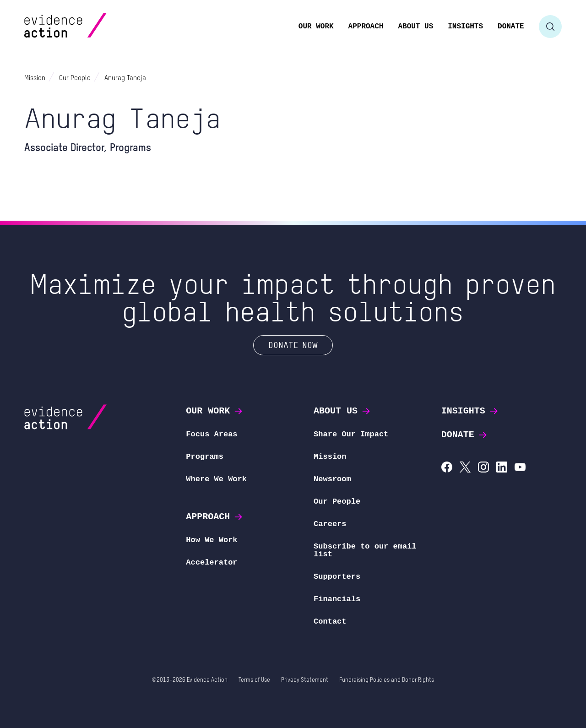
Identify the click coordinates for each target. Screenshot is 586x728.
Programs (205, 457)
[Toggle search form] (550, 27)
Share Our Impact (351, 434)
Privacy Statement (305, 680)
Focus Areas (212, 434)
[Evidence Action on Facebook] (447, 468)
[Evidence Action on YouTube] (520, 468)
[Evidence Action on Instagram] (483, 468)
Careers (330, 524)
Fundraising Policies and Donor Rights (387, 680)
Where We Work (216, 479)
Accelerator (212, 562)
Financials (337, 599)
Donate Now (293, 345)
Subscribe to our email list (365, 550)
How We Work (212, 540)
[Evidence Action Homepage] (83, 26)
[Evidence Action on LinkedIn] (502, 468)
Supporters (337, 577)
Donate (465, 435)
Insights (470, 411)
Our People (337, 502)
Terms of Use (254, 680)
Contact (330, 622)
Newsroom (332, 479)
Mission (330, 457)
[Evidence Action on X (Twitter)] (465, 468)
